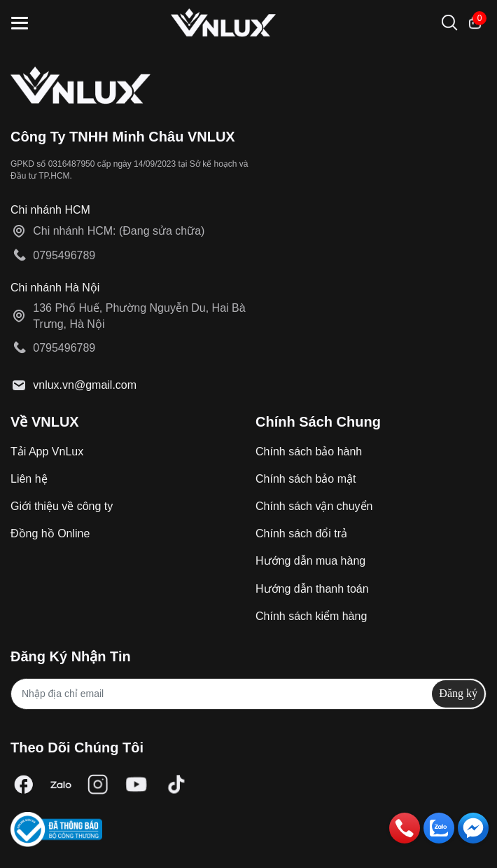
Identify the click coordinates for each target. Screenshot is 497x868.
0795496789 (64, 255)
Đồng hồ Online (50, 533)
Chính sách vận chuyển (314, 506)
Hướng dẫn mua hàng (310, 561)
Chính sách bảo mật (306, 479)
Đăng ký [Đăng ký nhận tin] (458, 693)
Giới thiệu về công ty (62, 506)
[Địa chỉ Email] (248, 694)
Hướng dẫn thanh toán (312, 589)
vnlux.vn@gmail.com (85, 385)
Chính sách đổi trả (301, 533)
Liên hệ (29, 479)
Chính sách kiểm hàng (311, 616)
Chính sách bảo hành (309, 452)
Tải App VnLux (47, 452)
